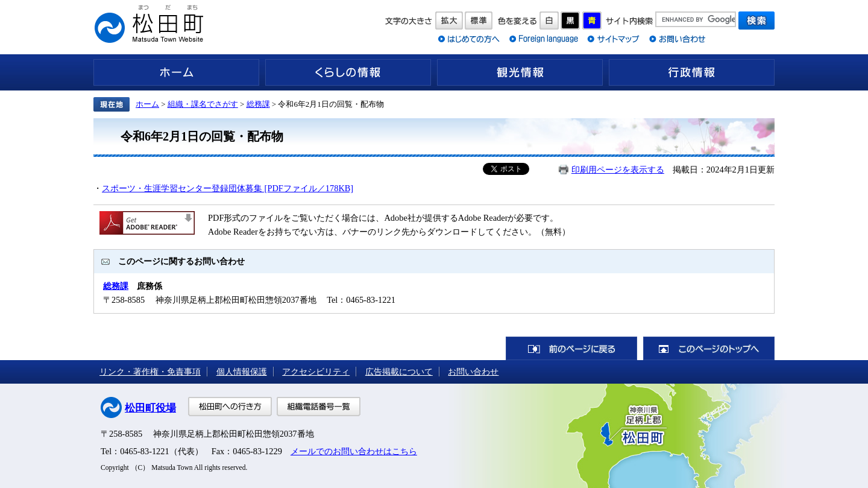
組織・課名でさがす (203, 104)
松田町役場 (150, 408)
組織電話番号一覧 (319, 407)
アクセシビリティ (316, 372)
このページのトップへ (709, 348)
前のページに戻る (571, 348)
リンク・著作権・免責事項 (150, 372)
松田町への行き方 (230, 407)
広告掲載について (399, 372)
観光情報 (520, 72)
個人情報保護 (242, 372)
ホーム (176, 72)
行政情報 (692, 72)
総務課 (258, 104)
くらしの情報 (348, 72)
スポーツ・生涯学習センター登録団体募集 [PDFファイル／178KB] (228, 188)
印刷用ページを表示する (618, 170)
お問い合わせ (473, 372)
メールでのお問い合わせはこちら (354, 451)
